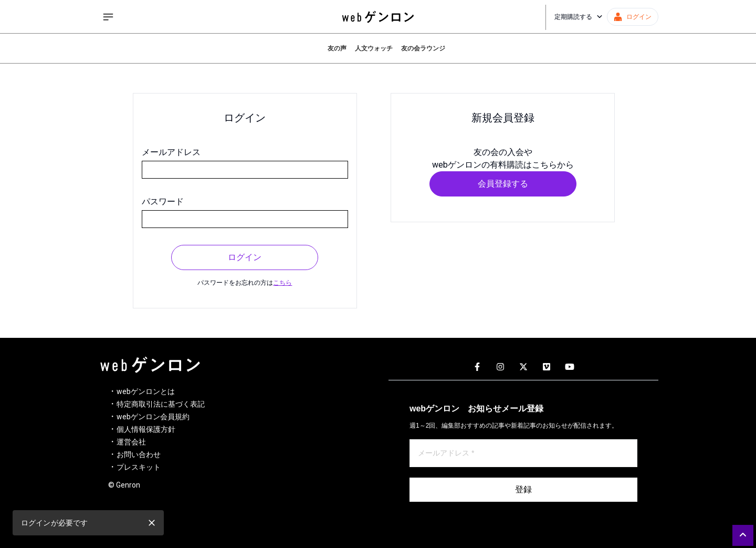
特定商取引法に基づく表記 (161, 404)
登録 (523, 489)
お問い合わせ (139, 454)
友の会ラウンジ (423, 48)
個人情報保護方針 (146, 429)
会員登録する (503, 184)
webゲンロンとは (146, 391)
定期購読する (579, 17)
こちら (282, 283)
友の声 (337, 48)
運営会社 (131, 442)
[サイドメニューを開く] (108, 17)
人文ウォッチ (374, 48)
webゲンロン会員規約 (153, 417)
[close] (152, 523)
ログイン (245, 257)
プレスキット (139, 467)
